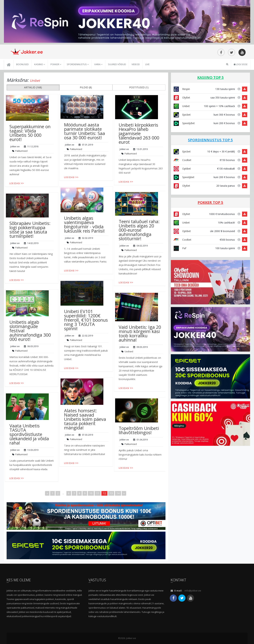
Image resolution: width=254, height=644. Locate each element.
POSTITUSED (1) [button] (139, 87)
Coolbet (183, 160)
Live (147, 64)
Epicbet (182, 115)
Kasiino (40, 64)
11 (98, 493)
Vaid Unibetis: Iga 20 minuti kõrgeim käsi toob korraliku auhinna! (140, 333)
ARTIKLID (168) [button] (33, 87)
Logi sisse (241, 64)
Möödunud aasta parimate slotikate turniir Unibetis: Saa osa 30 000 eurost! (85, 131)
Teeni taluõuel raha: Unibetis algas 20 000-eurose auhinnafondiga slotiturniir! (139, 230)
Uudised (129, 351)
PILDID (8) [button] (86, 87)
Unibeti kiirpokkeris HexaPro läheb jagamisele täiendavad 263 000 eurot (139, 133)
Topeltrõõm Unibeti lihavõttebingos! (139, 430)
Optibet (182, 169)
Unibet (182, 106)
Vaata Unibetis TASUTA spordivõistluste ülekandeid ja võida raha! (29, 434)
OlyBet (182, 98)
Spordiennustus (78, 64)
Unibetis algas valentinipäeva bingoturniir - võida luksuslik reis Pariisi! (84, 224)
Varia (98, 64)
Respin (182, 89)
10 (91, 493)
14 (118, 493)
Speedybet (184, 177)
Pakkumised (21, 151)
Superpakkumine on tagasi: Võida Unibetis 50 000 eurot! (30, 133)
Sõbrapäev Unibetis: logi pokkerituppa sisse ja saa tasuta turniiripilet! (30, 230)
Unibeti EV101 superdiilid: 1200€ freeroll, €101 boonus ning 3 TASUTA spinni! (86, 320)
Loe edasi (15, 183)
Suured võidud (117, 64)
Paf (180, 248)
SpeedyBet (184, 123)
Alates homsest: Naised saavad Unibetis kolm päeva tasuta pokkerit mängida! (85, 419)
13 (111, 493)
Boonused (22, 64)
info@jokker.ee (193, 591)
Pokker (56, 64)
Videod (136, 64)
